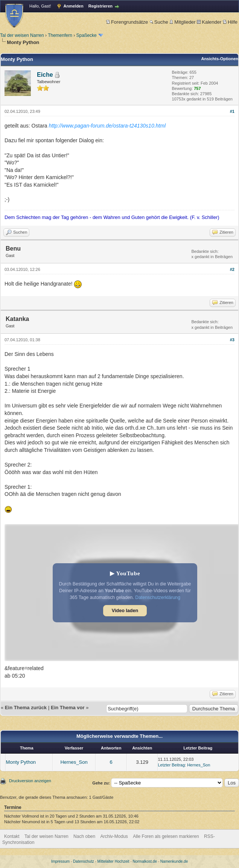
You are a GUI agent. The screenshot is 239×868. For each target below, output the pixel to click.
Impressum (60, 861)
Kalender (209, 22)
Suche (159, 22)
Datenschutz (84, 861)
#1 (232, 111)
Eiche (45, 75)
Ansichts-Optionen (220, 59)
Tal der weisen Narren (22, 35)
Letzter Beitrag (172, 765)
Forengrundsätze (127, 22)
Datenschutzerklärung (158, 597)
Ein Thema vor (68, 708)
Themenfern (60, 35)
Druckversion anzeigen (30, 781)
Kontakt (12, 836)
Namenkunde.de (174, 861)
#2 (232, 269)
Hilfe (230, 22)
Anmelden (74, 6)
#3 (232, 340)
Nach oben (84, 836)
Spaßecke (87, 35)
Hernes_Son (74, 762)
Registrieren (100, 6)
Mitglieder (182, 22)
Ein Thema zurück (26, 708)
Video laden (125, 611)
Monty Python (21, 762)
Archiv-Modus (114, 836)
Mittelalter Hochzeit (113, 861)
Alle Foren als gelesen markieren (166, 836)
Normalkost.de (145, 861)
